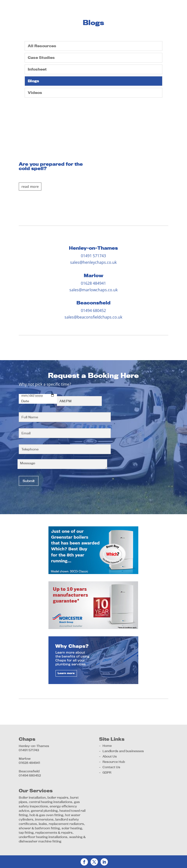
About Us (110, 756)
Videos (35, 93)
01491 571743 (93, 256)
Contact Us (111, 767)
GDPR (107, 772)
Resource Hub (114, 762)
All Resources (42, 46)
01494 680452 (93, 311)
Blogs (33, 81)
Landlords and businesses (123, 751)
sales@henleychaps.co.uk (93, 262)
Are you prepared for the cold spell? (51, 166)
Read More (30, 187)
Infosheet (37, 69)
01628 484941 (93, 283)
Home (107, 746)
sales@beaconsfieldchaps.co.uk (93, 317)
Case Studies (41, 58)
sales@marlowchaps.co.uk (93, 290)
